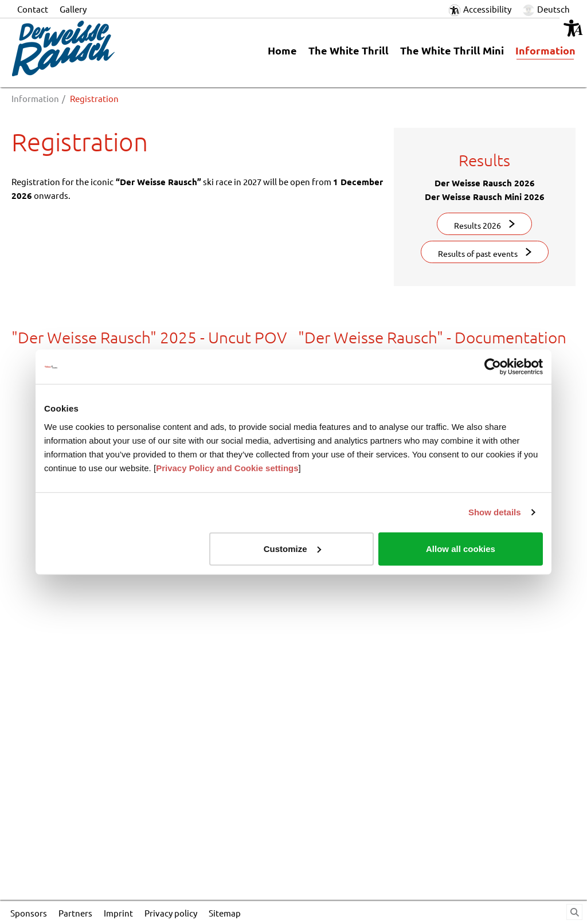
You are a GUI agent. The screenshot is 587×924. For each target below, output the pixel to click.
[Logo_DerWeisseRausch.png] (102, 48)
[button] (573, 28)
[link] (545, 53)
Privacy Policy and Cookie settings (227, 467)
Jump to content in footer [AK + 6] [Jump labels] (0, 0)
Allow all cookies (461, 548)
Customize (292, 548)
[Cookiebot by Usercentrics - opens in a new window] (493, 367)
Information (35, 98)
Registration (94, 98)
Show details (495, 512)
